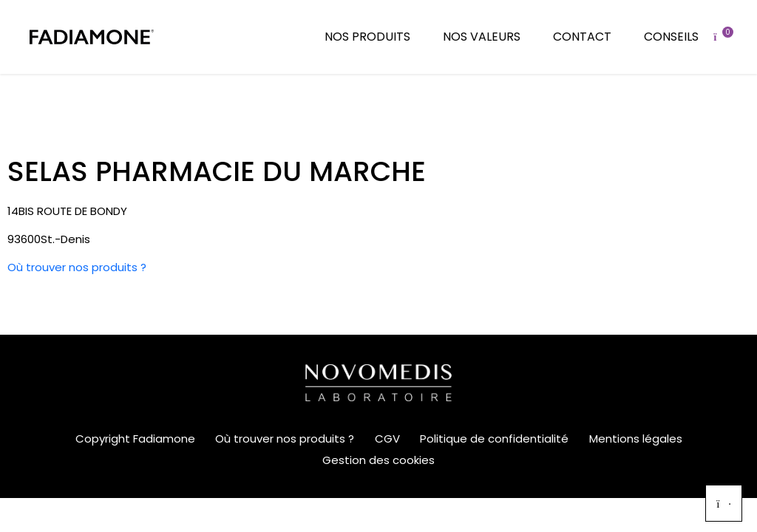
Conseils (671, 37)
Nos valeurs (482, 37)
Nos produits (367, 37)
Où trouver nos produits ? (77, 267)
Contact (582, 37)
